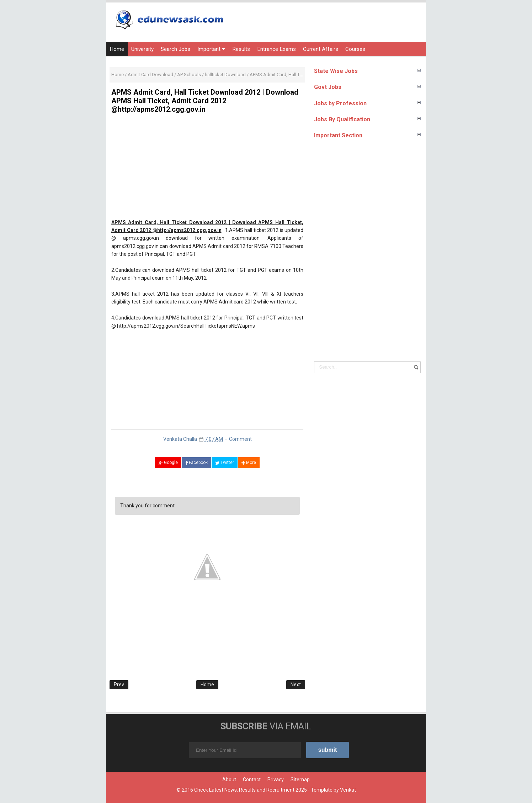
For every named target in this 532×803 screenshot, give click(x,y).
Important (211, 49)
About (229, 780)
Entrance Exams (276, 49)
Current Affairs (321, 49)
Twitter (225, 463)
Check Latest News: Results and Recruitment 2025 (251, 790)
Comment (240, 439)
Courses (355, 49)
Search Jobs (175, 49)
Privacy (276, 780)
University (142, 49)
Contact (252, 780)
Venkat (348, 790)
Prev (119, 685)
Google (168, 463)
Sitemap (300, 780)
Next (296, 685)
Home (117, 49)
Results (241, 49)
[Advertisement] (207, 169)
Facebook (196, 463)
